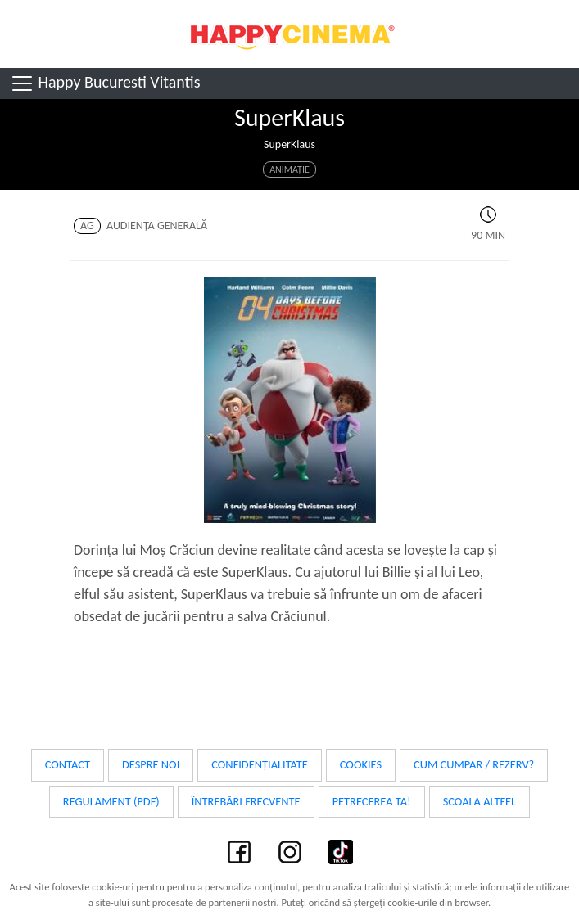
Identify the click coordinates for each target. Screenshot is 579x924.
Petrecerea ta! (372, 801)
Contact (68, 764)
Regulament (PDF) (111, 801)
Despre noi (151, 764)
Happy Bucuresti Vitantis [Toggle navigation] (105, 83)
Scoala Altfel (480, 801)
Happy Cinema (290, 34)
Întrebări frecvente (246, 801)
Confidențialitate (260, 764)
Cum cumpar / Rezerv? (474, 764)
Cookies (361, 764)
